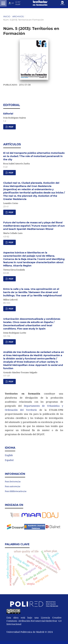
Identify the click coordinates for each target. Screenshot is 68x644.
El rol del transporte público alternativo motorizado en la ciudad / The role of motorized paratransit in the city (34, 156)
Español (9, 460)
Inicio (7, 16)
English (9, 455)
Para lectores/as (13, 481)
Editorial (8, 114)
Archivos (18, 16)
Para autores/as (13, 486)
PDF (11, 127)
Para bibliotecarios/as (16, 491)
